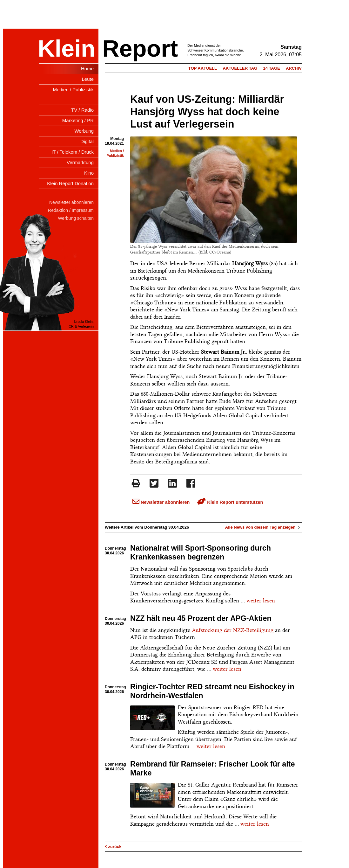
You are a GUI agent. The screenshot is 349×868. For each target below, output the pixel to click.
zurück (113, 847)
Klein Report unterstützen (230, 502)
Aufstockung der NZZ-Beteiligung (233, 630)
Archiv (294, 68)
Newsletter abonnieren (161, 502)
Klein (67, 49)
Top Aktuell (203, 68)
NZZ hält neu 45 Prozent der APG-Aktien (201, 618)
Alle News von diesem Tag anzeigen (263, 527)
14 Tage (272, 68)
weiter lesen (261, 601)
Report (140, 49)
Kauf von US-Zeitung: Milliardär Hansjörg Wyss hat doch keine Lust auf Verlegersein (207, 112)
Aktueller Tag (240, 68)
